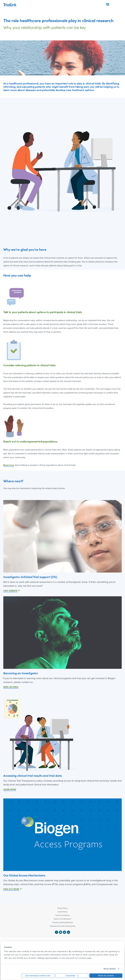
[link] (63, 735)
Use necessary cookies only (38, 976)
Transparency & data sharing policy (63, 926)
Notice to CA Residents (63, 919)
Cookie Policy (63, 912)
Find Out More (11, 889)
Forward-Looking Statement (63, 922)
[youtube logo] (61, 932)
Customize (72, 976)
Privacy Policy (63, 908)
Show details (110, 969)
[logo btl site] (10, 4)
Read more (9, 465)
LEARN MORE (10, 789)
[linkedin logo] (68, 932)
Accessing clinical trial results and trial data (33, 776)
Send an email (11, 687)
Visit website (10, 591)
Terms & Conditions (63, 915)
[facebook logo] (57, 932)
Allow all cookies (106, 976)
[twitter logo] (65, 932)
